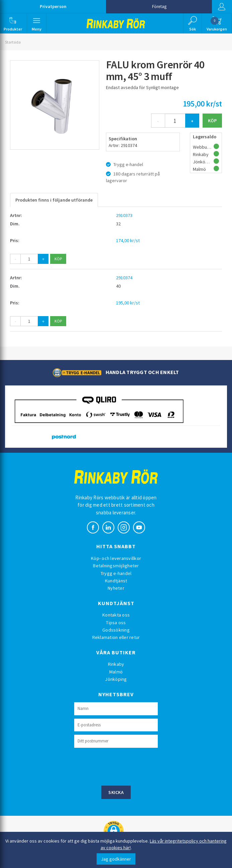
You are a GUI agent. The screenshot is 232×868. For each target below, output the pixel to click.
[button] (13, 23)
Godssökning (116, 630)
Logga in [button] (222, 7)
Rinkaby (116, 664)
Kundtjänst (116, 581)
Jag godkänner (116, 859)
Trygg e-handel (116, 573)
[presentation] (125, 766)
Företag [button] (159, 7)
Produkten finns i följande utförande (54, 200)
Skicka (116, 792)
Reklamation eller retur (116, 637)
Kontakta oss (116, 615)
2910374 (124, 278)
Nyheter (116, 588)
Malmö (116, 672)
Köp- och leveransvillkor (116, 558)
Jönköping (116, 679)
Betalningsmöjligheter (116, 566)
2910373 (124, 215)
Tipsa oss (116, 623)
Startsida (13, 42)
